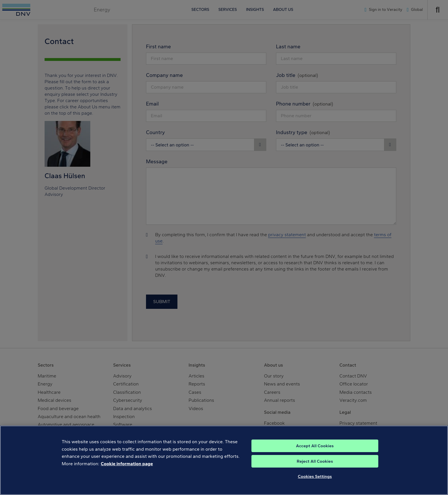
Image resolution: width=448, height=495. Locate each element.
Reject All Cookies (315, 466)
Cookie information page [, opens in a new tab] (127, 469)
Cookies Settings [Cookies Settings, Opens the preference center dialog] (315, 482)
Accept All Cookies (315, 451)
